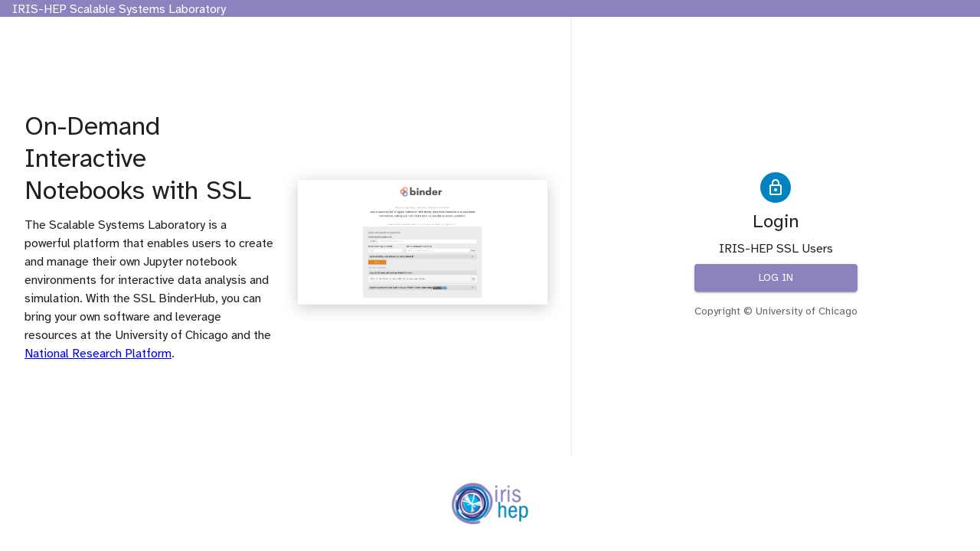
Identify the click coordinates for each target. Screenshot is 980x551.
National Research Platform (98, 354)
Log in (776, 278)
